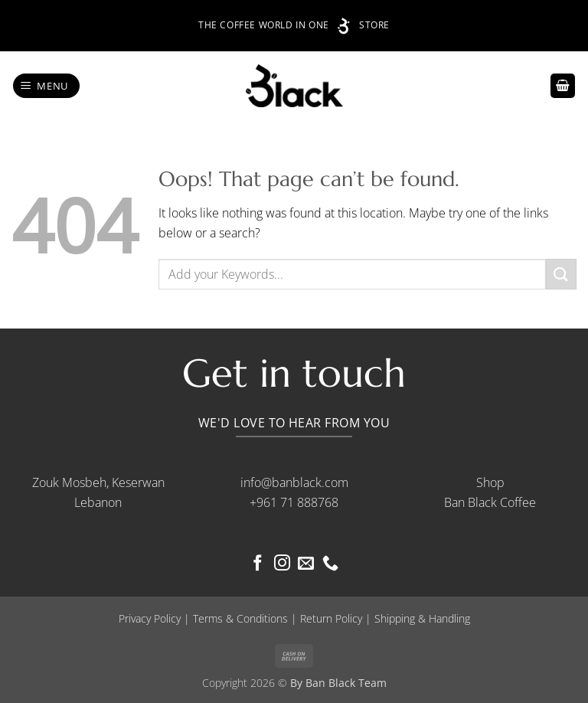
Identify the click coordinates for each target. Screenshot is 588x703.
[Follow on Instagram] (282, 564)
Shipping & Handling (422, 618)
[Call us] (330, 564)
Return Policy (331, 618)
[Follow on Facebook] (258, 564)
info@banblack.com (294, 482)
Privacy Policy (150, 618)
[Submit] (561, 274)
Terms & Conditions (240, 618)
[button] (47, 86)
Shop (490, 482)
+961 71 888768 (294, 502)
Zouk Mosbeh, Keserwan (98, 482)
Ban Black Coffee (490, 502)
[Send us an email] (306, 564)
